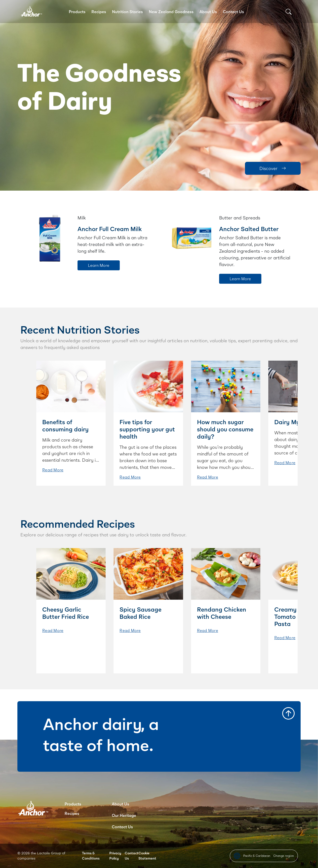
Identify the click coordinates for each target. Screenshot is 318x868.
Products (77, 12)
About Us (208, 12)
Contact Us (233, 12)
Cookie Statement (147, 856)
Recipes (99, 12)
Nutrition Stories (127, 12)
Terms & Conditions (91, 856)
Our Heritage (124, 815)
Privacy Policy (115, 856)
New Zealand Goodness (171, 12)
